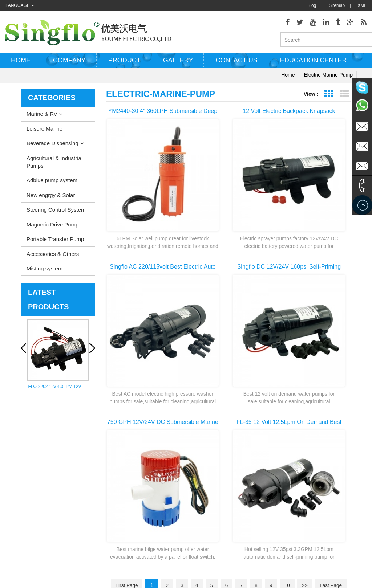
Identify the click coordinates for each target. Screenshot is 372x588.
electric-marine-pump (328, 77)
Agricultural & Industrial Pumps (54, 164)
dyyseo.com (255, 577)
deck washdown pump (199, 435)
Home (21, 63)
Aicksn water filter (197, 563)
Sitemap (337, 5)
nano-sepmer (128, 563)
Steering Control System (56, 212)
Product (124, 63)
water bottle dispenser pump (204, 522)
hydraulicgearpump (267, 563)
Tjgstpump (231, 563)
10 (309, 350)
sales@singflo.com (306, 486)
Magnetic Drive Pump (52, 227)
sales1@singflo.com (307, 497)
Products (14, 446)
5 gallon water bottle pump (203, 533)
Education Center (314, 63)
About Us (14, 457)
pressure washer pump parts (205, 479)
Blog (312, 5)
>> (328, 350)
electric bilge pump (195, 457)
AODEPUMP (161, 563)
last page (229, 363)
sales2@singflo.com (307, 508)
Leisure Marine (45, 131)
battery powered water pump (205, 501)
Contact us (236, 63)
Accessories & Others (53, 256)
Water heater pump (195, 446)
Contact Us (16, 468)
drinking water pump (197, 511)
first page (138, 350)
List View (344, 96)
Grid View (329, 96)
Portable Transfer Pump (55, 242)
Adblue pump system (52, 183)
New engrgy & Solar (51, 198)
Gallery (178, 63)
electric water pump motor (202, 468)
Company (69, 63)
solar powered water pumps (204, 490)
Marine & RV (42, 116)
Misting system (45, 271)
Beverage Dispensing (52, 146)
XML (362, 5)
